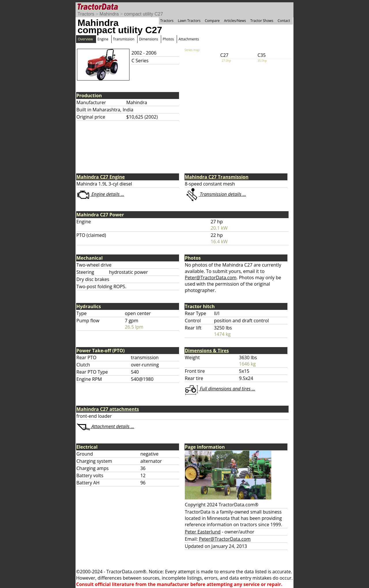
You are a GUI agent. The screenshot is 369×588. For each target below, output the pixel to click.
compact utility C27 (143, 14)
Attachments (189, 39)
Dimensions (148, 39)
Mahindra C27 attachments (108, 409)
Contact (284, 21)
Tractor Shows (262, 21)
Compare (212, 21)
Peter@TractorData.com (211, 278)
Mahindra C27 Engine (101, 177)
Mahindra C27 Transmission (217, 177)
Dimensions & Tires (207, 351)
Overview (85, 39)
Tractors (86, 14)
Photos (168, 39)
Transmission (124, 39)
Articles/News (235, 21)
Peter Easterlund (203, 532)
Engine (103, 39)
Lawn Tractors (189, 21)
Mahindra (109, 14)
